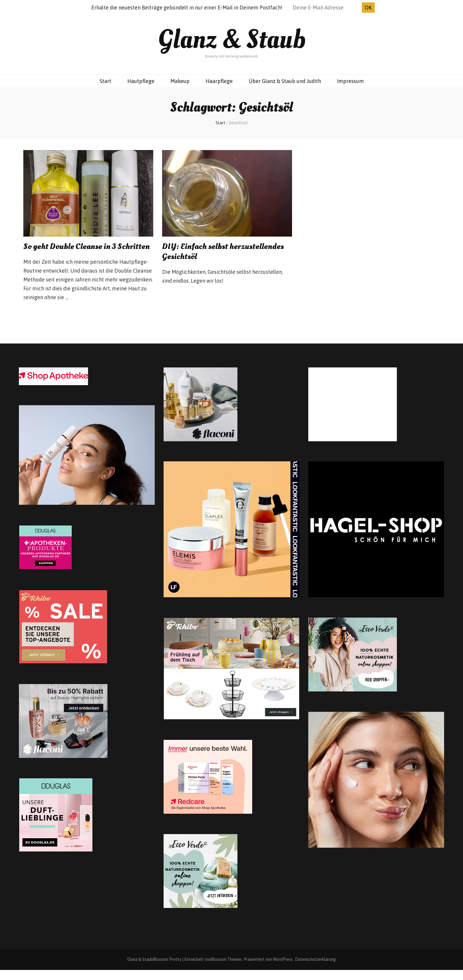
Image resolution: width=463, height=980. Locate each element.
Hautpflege (141, 81)
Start (105, 81)
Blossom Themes (226, 969)
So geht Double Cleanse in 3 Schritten (71, 251)
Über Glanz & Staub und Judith (285, 81)
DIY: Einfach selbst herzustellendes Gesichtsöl (225, 251)
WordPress (283, 969)
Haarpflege (219, 81)
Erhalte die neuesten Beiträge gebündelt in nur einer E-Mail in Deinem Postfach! (187, 8)
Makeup (180, 81)
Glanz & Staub (232, 40)
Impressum (350, 81)
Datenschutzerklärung (315, 969)
